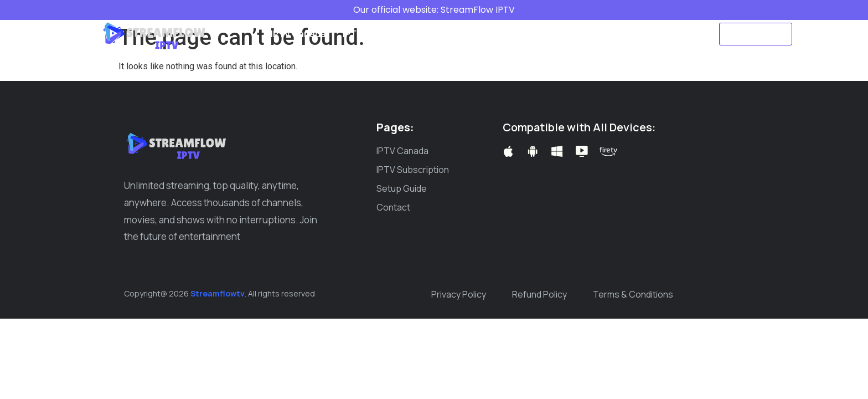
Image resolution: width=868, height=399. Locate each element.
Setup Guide (462, 34)
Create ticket (569, 34)
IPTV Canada (298, 34)
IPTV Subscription (381, 34)
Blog (515, 34)
